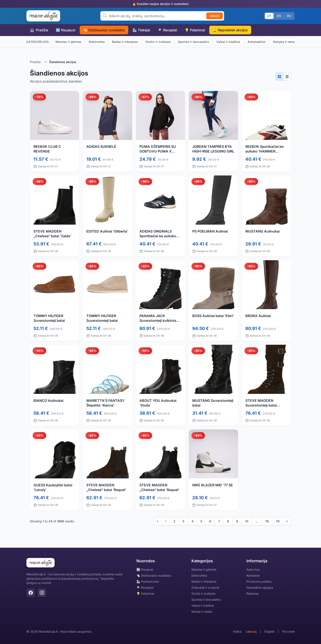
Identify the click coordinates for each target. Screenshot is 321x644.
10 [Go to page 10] (247, 521)
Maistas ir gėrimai (68, 42)
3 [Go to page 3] (183, 521)
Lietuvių (251, 631)
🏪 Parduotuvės (148, 581)
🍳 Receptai (167, 30)
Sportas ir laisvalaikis (193, 42)
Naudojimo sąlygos (260, 587)
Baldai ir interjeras (125, 42)
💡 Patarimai (195, 30)
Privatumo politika (259, 581)
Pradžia (39, 30)
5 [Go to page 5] (201, 521)
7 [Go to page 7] (219, 521)
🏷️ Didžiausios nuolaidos (104, 30)
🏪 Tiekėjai (141, 30)
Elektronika (97, 42)
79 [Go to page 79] (278, 521)
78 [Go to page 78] (267, 521)
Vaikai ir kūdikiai (228, 42)
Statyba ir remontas (287, 42)
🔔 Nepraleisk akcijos (230, 30)
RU (289, 16)
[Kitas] (287, 521)
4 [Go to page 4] (192, 521)
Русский (288, 631)
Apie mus (253, 569)
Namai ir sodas (202, 611)
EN (279, 16)
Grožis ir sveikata (158, 42)
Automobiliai (257, 42)
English (269, 631)
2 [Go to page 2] (174, 521)
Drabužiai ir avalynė (205, 587)
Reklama (252, 593)
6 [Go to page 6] (210, 521)
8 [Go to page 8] (228, 521)
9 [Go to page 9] (237, 521)
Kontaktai (253, 575)
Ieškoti (215, 16)
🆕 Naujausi (66, 30)
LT (269, 16)
